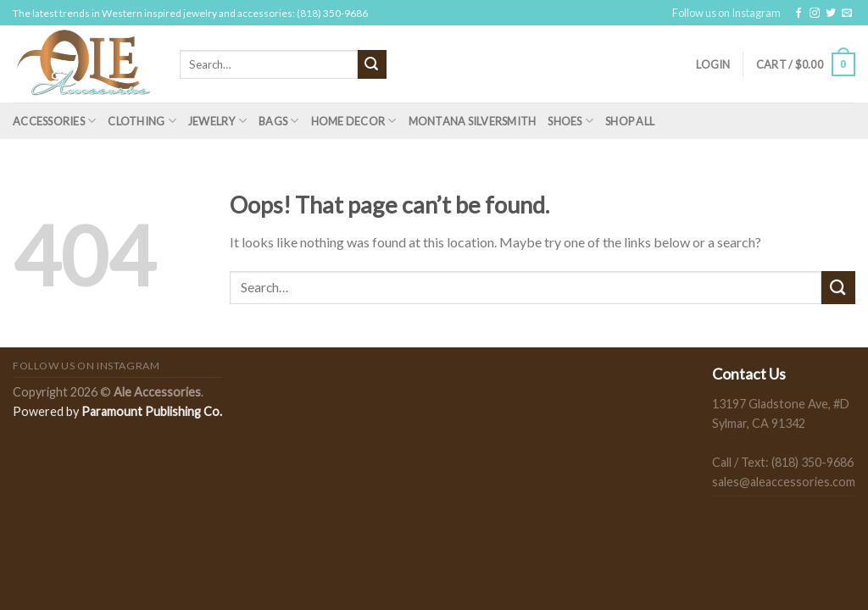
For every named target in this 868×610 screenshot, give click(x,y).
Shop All (630, 121)
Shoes (570, 121)
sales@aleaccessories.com (784, 482)
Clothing (142, 121)
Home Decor (354, 121)
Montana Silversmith (473, 121)
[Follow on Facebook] (798, 14)
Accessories (54, 121)
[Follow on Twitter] (831, 14)
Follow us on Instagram (726, 13)
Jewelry (217, 121)
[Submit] (372, 64)
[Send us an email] (847, 14)
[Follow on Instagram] (815, 14)
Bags (278, 121)
